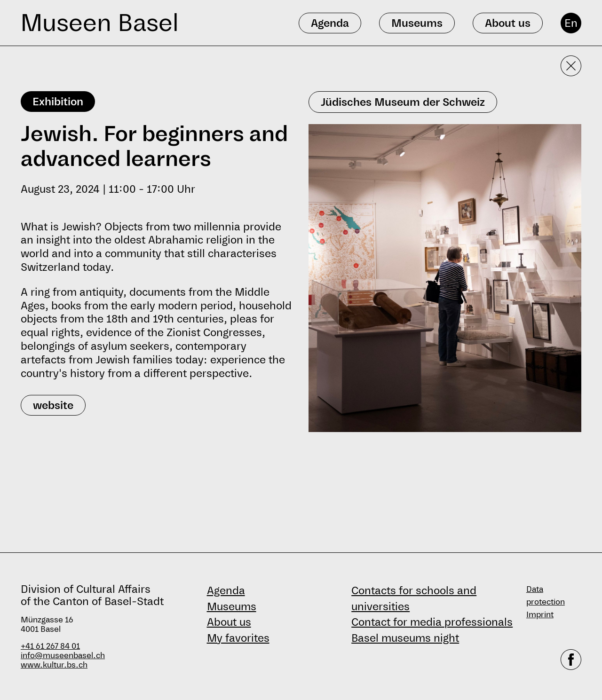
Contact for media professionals (432, 622)
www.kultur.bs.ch (54, 665)
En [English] (571, 23)
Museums (232, 606)
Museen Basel (99, 23)
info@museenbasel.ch (63, 656)
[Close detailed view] (571, 66)
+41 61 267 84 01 (50, 646)
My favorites (238, 638)
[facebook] (571, 660)
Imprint (540, 615)
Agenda (226, 590)
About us (229, 622)
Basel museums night (405, 638)
